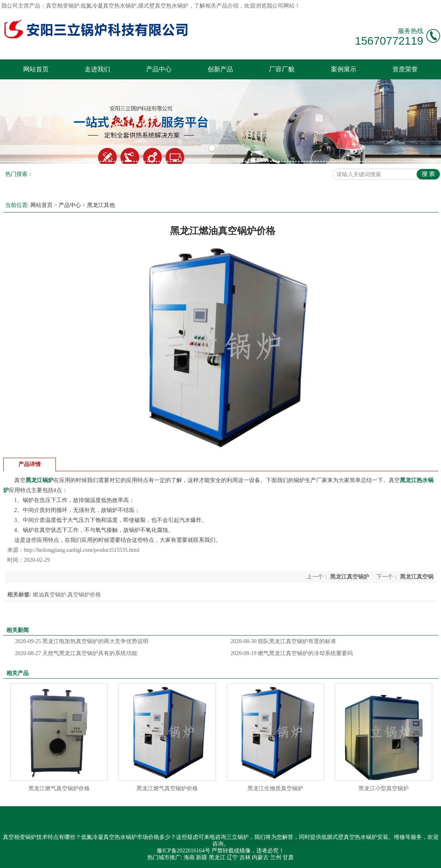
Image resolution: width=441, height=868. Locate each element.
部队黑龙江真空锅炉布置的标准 (284, 641)
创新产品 (220, 69)
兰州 (276, 857)
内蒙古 (260, 857)
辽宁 (232, 857)
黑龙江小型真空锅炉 (384, 788)
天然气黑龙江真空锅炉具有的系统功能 (76, 653)
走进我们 (97, 69)
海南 (189, 857)
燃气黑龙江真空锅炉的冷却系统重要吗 (292, 653)
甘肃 (288, 857)
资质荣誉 (405, 69)
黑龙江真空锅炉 (350, 577)
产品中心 (159, 69)
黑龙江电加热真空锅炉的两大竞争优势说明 (82, 641)
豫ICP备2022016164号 (184, 851)
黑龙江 (217, 857)
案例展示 (344, 69)
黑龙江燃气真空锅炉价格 (59, 788)
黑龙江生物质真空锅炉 (275, 788)
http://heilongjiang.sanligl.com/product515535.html (82, 550)
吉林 (245, 857)
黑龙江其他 (101, 205)
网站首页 (36, 69)
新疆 (202, 857)
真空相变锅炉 (63, 6)
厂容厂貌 (282, 69)
